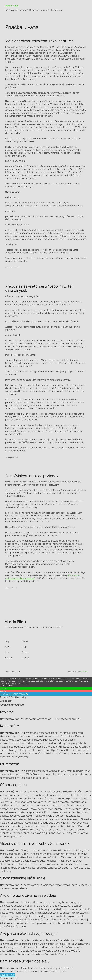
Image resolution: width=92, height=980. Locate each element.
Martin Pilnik (11, 5)
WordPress (83, 671)
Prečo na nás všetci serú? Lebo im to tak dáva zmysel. (39, 288)
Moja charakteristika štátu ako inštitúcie (40, 41)
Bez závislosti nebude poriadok (32, 476)
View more (25, 683)
